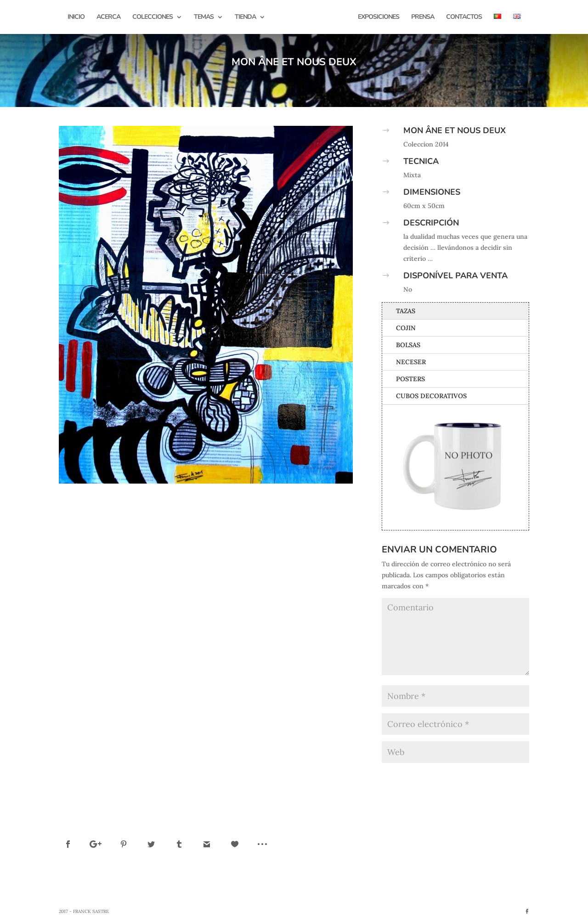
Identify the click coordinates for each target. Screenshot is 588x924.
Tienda (245, 17)
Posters (410, 379)
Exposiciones (379, 17)
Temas (204, 17)
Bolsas (408, 345)
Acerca (108, 17)
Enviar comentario (487, 777)
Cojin (406, 328)
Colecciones (153, 17)
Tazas (406, 311)
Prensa (423, 17)
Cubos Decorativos (431, 396)
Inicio (76, 17)
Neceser (411, 362)
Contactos (464, 17)
